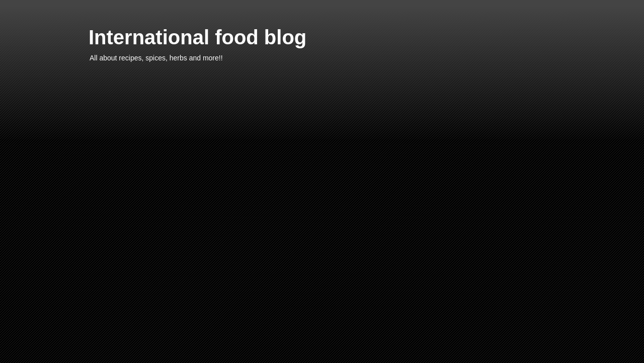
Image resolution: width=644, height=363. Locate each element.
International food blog (197, 37)
